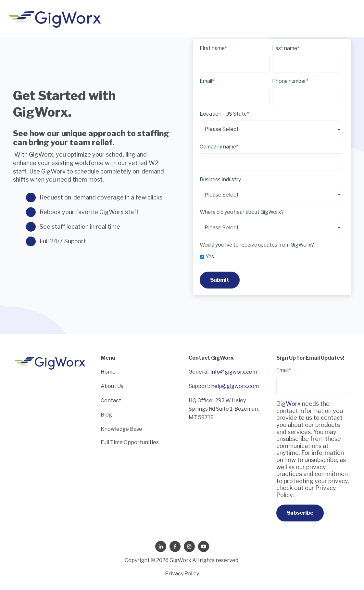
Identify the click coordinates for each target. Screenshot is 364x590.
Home (108, 372)
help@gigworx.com (235, 386)
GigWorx (289, 404)
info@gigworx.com (234, 372)
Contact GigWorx (212, 358)
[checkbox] (271, 256)
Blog (106, 415)
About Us (112, 386)
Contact (111, 400)
